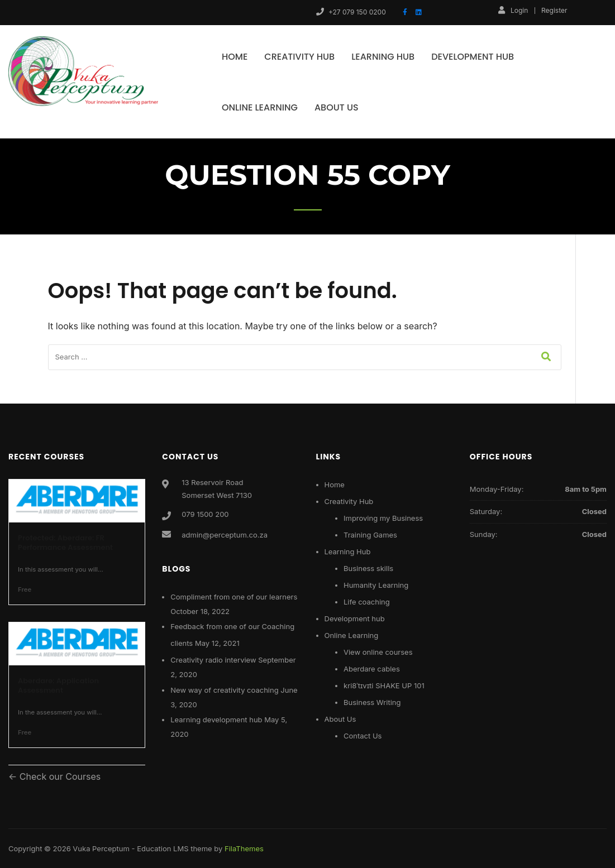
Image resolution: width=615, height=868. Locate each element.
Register (554, 11)
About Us (337, 107)
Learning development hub (216, 720)
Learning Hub (383, 57)
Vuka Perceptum (101, 848)
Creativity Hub (299, 57)
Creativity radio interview (213, 660)
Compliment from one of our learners (234, 597)
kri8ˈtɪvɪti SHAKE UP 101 (384, 685)
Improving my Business (383, 518)
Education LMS (163, 848)
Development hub (473, 57)
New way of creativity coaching (224, 690)
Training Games (370, 535)
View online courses (378, 652)
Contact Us (363, 736)
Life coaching (367, 602)
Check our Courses (59, 776)
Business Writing (372, 702)
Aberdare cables (372, 669)
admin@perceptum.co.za (225, 535)
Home (235, 57)
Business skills (368, 568)
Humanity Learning (376, 585)
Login (513, 10)
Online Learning (260, 107)
